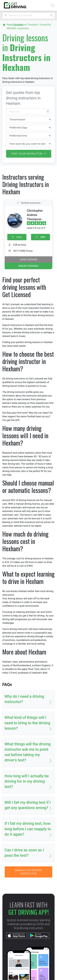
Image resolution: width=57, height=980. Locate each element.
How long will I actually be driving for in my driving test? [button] (27, 781)
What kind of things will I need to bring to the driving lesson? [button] (27, 723)
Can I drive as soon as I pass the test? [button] (24, 853)
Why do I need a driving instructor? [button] (24, 699)
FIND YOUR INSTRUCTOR (29, 154)
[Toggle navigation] (52, 5)
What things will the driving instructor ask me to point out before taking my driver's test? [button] (28, 752)
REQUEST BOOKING (28, 266)
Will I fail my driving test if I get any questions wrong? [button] (28, 805)
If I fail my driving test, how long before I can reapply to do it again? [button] (28, 829)
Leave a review (28, 260)
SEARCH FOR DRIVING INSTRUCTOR (29, 872)
